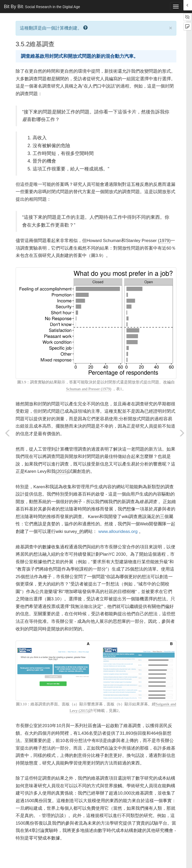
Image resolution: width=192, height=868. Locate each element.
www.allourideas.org (118, 531)
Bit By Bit (42, 7)
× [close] (171, 28)
